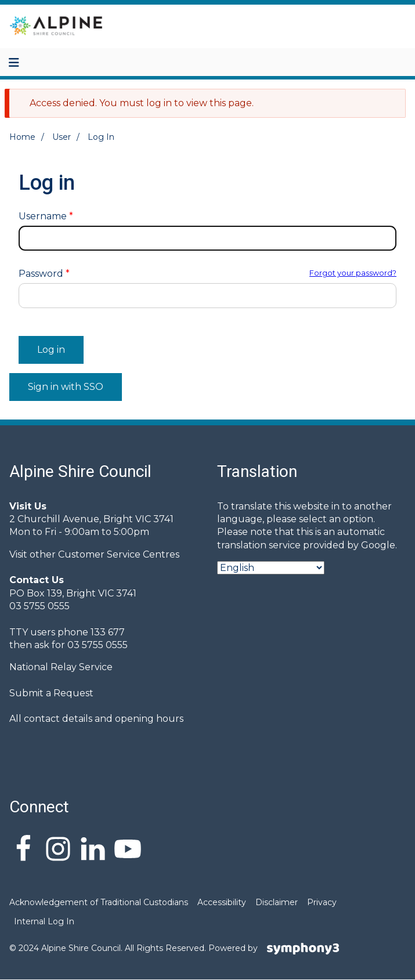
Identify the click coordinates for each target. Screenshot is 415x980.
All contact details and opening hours (96, 719)
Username (43, 216)
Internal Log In (44, 921)
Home (22, 137)
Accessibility (222, 902)
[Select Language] (271, 568)
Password (41, 274)
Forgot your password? (353, 273)
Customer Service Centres (119, 554)
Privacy (322, 902)
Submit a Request (51, 693)
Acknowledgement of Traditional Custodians (99, 902)
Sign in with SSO (66, 387)
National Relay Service (61, 667)
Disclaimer (277, 902)
